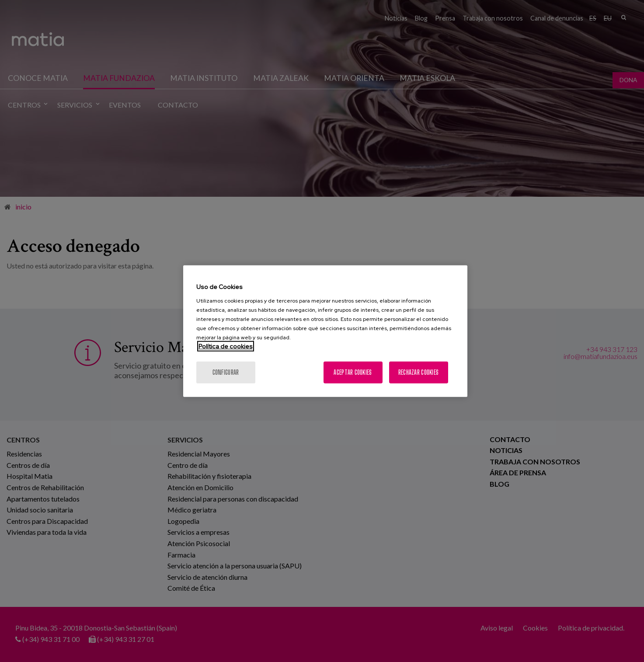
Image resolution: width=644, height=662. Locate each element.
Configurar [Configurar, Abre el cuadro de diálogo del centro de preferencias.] (226, 372)
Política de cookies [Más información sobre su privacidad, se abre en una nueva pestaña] (226, 346)
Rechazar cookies (418, 372)
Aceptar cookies (353, 372)
